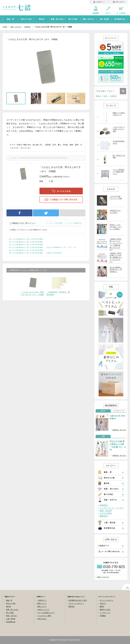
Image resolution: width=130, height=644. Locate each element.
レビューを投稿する (74, 223)
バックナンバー (119, 411)
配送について (42, 603)
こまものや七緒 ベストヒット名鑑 (116, 197)
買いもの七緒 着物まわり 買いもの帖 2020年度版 (26, 247)
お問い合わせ (42, 619)
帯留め (98, 96)
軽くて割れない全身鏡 (119, 157)
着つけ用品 (10, 613)
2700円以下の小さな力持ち (115, 212)
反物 (105, 96)
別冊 (103, 436)
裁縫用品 (104, 516)
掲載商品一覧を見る (119, 430)
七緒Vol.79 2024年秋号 (54, 253)
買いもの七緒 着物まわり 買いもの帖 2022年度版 (26, 253)
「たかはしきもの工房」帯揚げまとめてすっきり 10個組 (32, 293)
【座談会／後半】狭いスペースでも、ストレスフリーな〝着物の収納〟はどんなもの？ (116, 244)
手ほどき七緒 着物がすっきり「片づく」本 (61, 247)
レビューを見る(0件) (56, 223)
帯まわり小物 (11, 603)
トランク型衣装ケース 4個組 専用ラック (119, 172)
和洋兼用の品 (11, 622)
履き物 (8, 607)
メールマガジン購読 (44, 616)
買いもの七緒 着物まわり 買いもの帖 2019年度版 (26, 245)
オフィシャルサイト (107, 600)
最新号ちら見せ (105, 610)
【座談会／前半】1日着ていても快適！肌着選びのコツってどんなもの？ (116, 257)
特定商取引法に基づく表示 (78, 600)
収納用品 (27, 27)
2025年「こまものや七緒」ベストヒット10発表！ (116, 227)
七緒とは (103, 603)
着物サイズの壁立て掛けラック (119, 114)
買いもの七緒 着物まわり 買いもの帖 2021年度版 (26, 250)
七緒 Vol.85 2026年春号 (117, 417)
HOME (5, 27)
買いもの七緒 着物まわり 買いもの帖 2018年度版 (26, 242)
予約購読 (103, 616)
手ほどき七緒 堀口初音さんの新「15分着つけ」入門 (118, 446)
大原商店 (113, 96)
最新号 (103, 411)
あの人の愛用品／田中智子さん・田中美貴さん (116, 270)
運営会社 (72, 607)
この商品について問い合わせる (61, 200)
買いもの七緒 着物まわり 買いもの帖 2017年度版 (26, 239)
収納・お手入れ (16, 27)
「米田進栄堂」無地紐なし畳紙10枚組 (58, 293)
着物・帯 (9, 600)
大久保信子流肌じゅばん (119, 142)
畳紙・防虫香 (106, 511)
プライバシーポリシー (76, 603)
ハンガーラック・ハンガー (112, 508)
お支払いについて (43, 610)
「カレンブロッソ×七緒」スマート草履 (119, 129)
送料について (42, 607)
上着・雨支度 (11, 619)
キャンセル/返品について (46, 613)
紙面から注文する (103, 577)
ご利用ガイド (42, 600)
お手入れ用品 (106, 513)
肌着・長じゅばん (12, 610)
